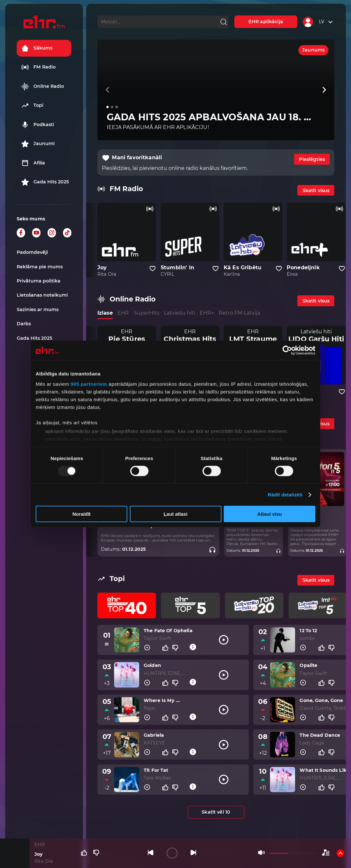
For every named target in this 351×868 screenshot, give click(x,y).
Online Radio (43, 87)
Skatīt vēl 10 (216, 812)
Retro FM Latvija (239, 313)
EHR (123, 313)
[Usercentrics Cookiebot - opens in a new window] (287, 350)
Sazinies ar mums (38, 309)
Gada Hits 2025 (45, 182)
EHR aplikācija (266, 22)
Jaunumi (38, 144)
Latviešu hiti (180, 313)
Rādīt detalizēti (285, 495)
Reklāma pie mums (40, 267)
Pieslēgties (312, 159)
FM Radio (38, 67)
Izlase (105, 313)
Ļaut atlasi (175, 514)
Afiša (33, 163)
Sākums (37, 48)
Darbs (24, 324)
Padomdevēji (32, 252)
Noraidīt (81, 514)
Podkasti (38, 125)
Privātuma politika (39, 281)
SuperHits (147, 313)
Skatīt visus (316, 190)
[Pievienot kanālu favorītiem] (153, 269)
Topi (32, 106)
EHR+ (207, 313)
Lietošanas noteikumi (42, 295)
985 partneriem (89, 384)
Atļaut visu (270, 514)
